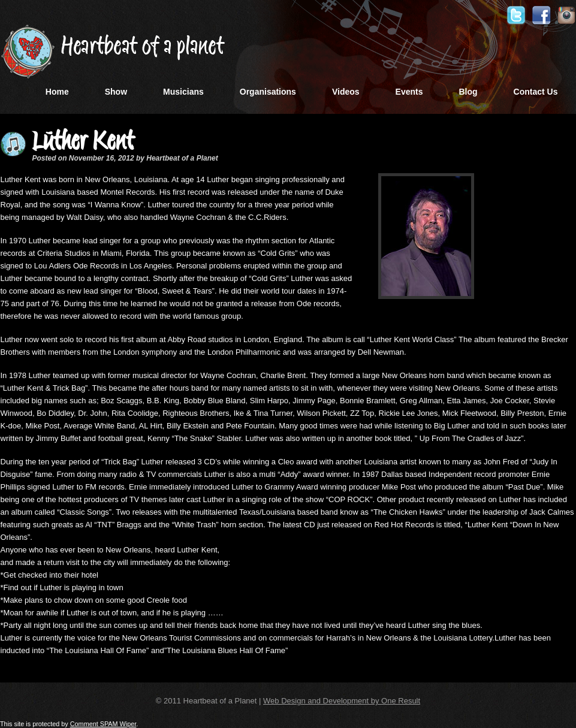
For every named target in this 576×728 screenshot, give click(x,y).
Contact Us (536, 92)
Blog (468, 92)
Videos (346, 92)
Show (116, 92)
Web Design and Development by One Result (342, 701)
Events (409, 92)
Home (57, 92)
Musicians (183, 92)
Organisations (268, 92)
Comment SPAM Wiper (103, 724)
